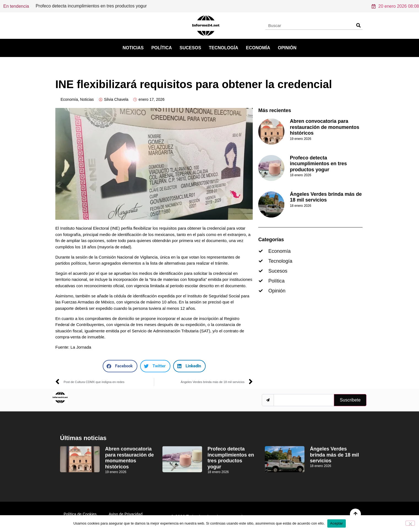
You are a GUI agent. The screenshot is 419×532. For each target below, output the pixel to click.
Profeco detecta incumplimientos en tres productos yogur (318, 164)
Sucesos (190, 48)
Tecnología (224, 48)
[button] (120, 366)
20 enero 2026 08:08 (395, 6)
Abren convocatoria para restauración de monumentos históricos (99, 6)
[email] (304, 400)
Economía (258, 48)
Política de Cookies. (81, 514)
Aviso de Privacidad (126, 514)
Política (162, 48)
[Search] (358, 25)
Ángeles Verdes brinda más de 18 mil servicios (326, 197)
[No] (410, 523)
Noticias (133, 48)
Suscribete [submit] (350, 400)
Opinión (287, 48)
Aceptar (337, 523)
